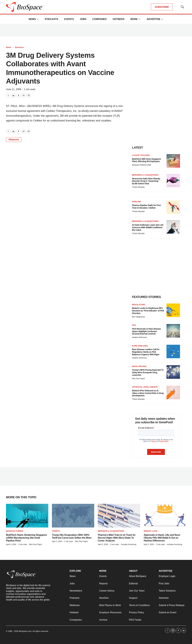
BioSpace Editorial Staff (141, 165)
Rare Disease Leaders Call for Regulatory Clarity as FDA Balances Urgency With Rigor (146, 352)
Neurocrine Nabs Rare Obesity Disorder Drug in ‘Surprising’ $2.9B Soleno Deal (146, 181)
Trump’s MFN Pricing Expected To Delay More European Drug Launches (148, 372)
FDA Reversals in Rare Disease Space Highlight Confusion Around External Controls (146, 331)
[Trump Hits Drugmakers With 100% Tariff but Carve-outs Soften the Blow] (73, 516)
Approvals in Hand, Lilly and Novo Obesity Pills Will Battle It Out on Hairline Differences (162, 538)
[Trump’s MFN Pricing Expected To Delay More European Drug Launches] (173, 372)
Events (69, 19)
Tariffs (56, 531)
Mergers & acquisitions (145, 175)
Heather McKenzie (139, 337)
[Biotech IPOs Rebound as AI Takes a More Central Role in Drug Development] (173, 393)
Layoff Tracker (141, 155)
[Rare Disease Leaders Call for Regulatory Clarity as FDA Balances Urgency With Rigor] (173, 351)
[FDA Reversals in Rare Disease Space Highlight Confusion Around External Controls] (173, 331)
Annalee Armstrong (129, 544)
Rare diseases (140, 346)
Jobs (83, 19)
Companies (99, 19)
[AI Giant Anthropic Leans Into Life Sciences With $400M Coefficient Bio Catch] (173, 227)
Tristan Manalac (138, 187)
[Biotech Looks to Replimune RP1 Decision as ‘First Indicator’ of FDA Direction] (173, 310)
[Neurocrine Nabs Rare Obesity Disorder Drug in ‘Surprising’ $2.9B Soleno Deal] (173, 181)
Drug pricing (139, 366)
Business (19, 47)
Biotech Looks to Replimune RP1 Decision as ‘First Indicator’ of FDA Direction (148, 311)
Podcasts (52, 19)
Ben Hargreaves (139, 317)
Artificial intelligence (145, 387)
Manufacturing (15, 531)
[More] (38, 19)
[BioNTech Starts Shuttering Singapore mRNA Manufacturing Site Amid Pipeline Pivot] (27, 516)
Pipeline (136, 202)
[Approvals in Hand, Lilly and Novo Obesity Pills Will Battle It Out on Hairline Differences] (165, 516)
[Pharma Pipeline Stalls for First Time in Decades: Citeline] (173, 207)
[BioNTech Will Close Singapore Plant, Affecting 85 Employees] (173, 161)
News (32, 19)
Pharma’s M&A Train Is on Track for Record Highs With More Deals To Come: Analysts (117, 538)
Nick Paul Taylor (138, 379)
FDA (134, 325)
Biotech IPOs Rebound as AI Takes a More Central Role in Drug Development (148, 393)
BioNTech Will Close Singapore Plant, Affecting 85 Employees (146, 160)
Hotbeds (118, 19)
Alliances (14, 140)
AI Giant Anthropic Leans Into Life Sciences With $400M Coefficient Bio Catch (148, 227)
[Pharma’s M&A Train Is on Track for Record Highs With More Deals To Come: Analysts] (119, 516)
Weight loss (151, 531)
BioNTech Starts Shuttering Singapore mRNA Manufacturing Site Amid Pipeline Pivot (26, 538)
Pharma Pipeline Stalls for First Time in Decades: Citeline (146, 207)
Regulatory (139, 305)
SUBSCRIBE (162, 7)
